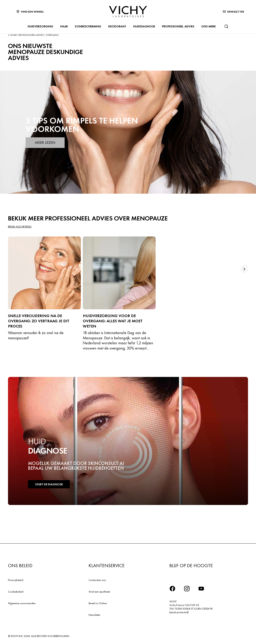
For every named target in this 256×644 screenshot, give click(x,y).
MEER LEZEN (45, 143)
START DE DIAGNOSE (48, 484)
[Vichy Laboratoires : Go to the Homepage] (128, 12)
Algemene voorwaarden (22, 603)
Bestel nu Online (98, 603)
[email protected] (179, 612)
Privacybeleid (16, 580)
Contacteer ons (97, 580)
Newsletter (94, 615)
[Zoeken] (226, 26)
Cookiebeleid (16, 592)
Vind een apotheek (99, 592)
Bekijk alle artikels (20, 227)
